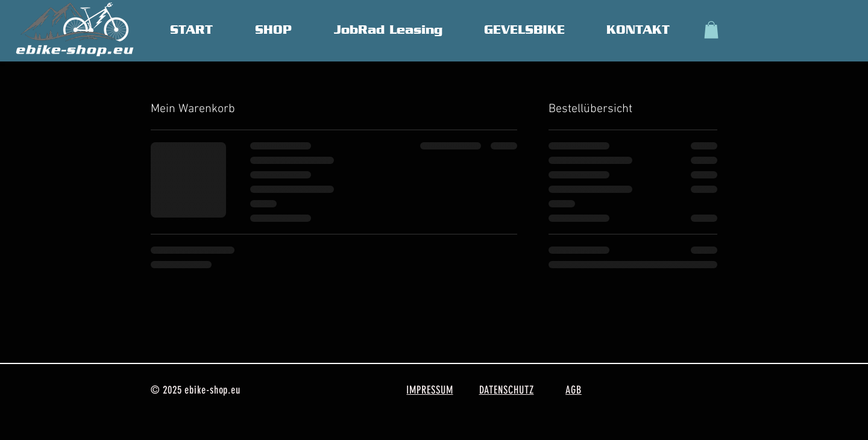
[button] (711, 30)
